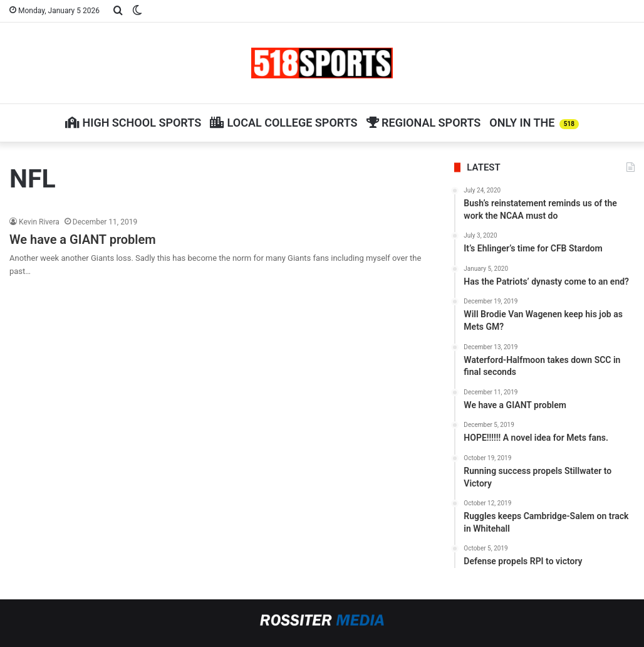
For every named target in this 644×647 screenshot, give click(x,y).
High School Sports (133, 123)
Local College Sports (283, 123)
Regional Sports (424, 123)
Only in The (534, 123)
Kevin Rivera (39, 222)
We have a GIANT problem (83, 239)
